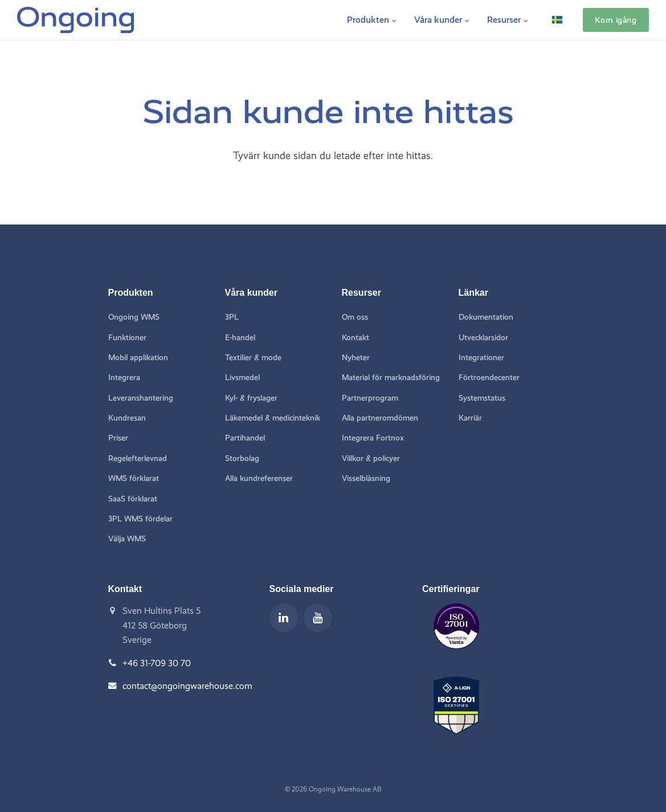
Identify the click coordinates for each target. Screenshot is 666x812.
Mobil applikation (138, 358)
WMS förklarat (134, 478)
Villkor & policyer (371, 458)
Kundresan (127, 418)
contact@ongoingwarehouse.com (187, 686)
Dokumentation (486, 317)
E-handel (240, 338)
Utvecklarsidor (483, 338)
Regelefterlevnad (138, 458)
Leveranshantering (141, 398)
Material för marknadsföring (391, 378)
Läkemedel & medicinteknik (273, 418)
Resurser (508, 20)
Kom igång (616, 20)
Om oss (355, 317)
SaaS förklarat (133, 499)
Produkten (372, 20)
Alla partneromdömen (380, 418)
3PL (232, 317)
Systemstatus (482, 398)
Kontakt (356, 338)
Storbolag (242, 458)
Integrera (124, 378)
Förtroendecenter (489, 378)
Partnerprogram (370, 398)
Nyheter (356, 358)
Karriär (470, 418)
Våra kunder (442, 20)
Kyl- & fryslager (251, 398)
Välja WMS (127, 539)
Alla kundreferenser (259, 478)
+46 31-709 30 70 (157, 663)
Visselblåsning (366, 478)
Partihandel (245, 438)
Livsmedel (242, 378)
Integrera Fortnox (373, 438)
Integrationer (481, 358)
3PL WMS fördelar (140, 519)
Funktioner (127, 338)
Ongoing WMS (134, 317)
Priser (118, 438)
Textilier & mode (253, 358)
